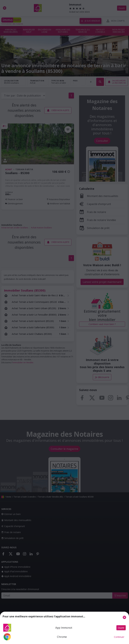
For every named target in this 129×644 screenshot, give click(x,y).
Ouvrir (121, 628)
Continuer (119, 637)
